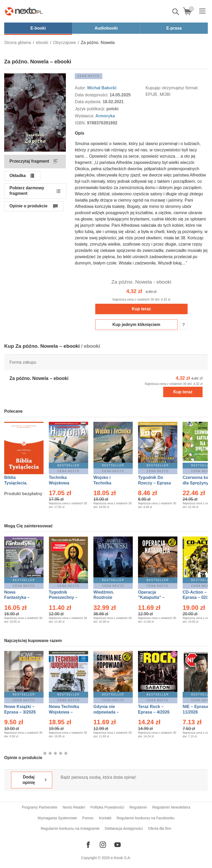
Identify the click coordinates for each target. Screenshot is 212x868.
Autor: (81, 88)
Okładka (18, 176)
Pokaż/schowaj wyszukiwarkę (176, 12)
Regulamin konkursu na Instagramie (70, 828)
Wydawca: (85, 116)
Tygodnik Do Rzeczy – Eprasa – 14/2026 (154, 483)
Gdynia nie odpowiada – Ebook (106, 712)
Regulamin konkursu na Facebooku (145, 818)
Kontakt (105, 818)
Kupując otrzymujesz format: (172, 88)
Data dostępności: (92, 95)
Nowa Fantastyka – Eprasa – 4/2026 (20, 598)
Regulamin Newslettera (171, 807)
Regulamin (138, 807)
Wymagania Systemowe (57, 818)
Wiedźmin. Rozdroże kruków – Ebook (110, 598)
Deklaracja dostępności (124, 828)
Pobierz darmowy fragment (27, 191)
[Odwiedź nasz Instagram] (103, 845)
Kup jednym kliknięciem (136, 325)
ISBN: (81, 123)
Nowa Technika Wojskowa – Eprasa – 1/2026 (65, 712)
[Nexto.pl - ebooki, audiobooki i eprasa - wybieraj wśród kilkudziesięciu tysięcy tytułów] (24, 11)
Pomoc (88, 818)
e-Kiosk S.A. (121, 858)
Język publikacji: (91, 109)
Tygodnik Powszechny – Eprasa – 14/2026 (66, 598)
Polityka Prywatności (107, 807)
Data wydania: (89, 102)
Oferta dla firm (160, 828)
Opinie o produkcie (28, 206)
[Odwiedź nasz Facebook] (88, 845)
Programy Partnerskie (39, 807)
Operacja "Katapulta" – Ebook (151, 598)
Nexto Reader (74, 807)
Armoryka (105, 116)
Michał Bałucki (102, 88)
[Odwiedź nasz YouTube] (118, 845)
